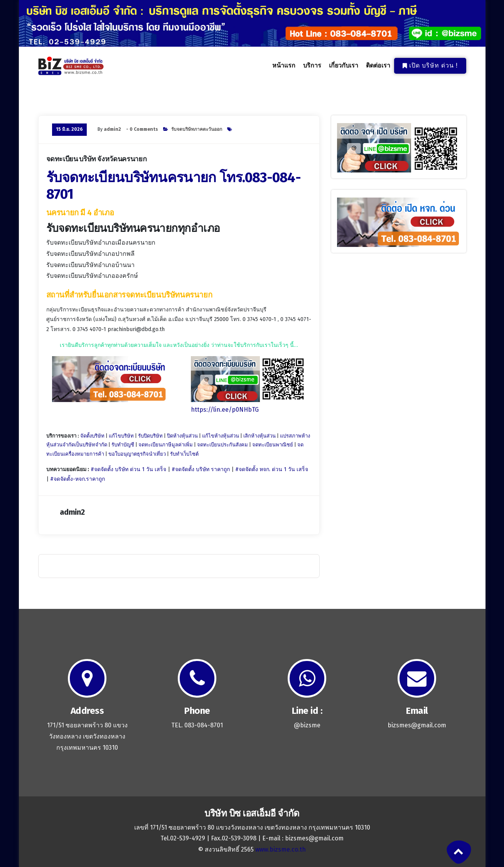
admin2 (112, 129)
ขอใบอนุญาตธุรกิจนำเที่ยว (137, 454)
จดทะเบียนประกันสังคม (223, 445)
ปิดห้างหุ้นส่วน (182, 436)
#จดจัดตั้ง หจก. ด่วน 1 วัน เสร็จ (272, 469)
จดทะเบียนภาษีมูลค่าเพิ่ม (166, 445)
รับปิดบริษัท (150, 436)
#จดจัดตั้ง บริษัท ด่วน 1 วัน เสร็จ (128, 469)
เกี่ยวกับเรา (344, 66)
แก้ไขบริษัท (121, 436)
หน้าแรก (284, 66)
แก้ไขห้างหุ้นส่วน (221, 436)
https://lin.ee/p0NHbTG (225, 410)
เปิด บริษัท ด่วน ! (430, 65)
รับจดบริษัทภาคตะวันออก (197, 129)
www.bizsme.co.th (281, 849)
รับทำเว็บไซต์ (184, 454)
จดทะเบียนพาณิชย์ (273, 445)
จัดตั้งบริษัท (92, 436)
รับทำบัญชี (123, 445)
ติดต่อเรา (378, 66)
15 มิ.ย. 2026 (69, 129)
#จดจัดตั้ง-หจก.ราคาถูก (78, 479)
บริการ (312, 66)
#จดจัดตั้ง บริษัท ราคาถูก (201, 469)
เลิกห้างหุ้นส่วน (260, 436)
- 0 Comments (142, 129)
